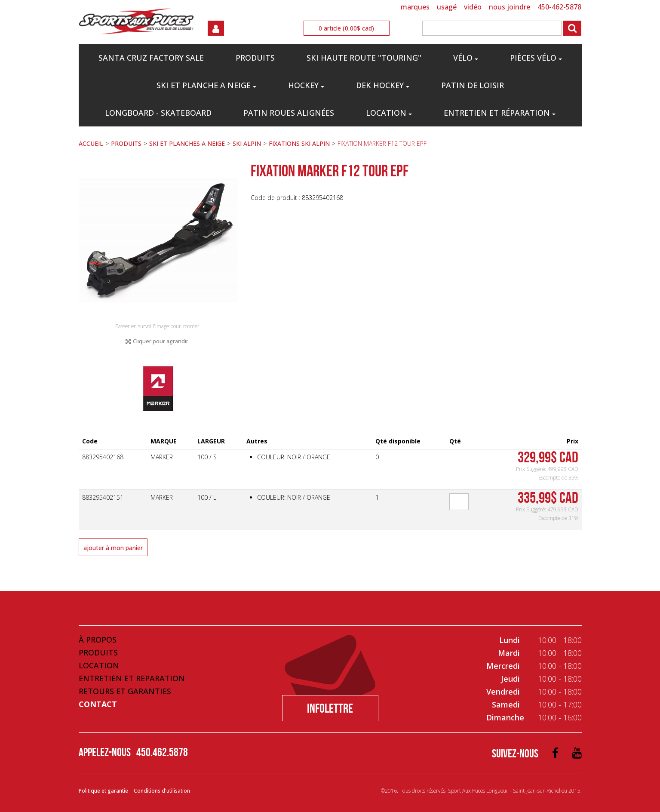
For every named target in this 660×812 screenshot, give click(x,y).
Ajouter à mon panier (113, 548)
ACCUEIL (91, 143)
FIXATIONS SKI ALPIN (299, 143)
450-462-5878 (559, 7)
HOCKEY (306, 85)
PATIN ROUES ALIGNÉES (289, 113)
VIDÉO (473, 7)
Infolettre (330, 708)
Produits (98, 652)
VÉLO (466, 58)
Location (389, 113)
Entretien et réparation (500, 113)
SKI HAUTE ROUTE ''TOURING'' (364, 58)
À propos (98, 640)
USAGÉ (447, 7)
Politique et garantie (103, 791)
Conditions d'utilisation (162, 791)
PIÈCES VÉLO (536, 58)
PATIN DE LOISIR (473, 85)
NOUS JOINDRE (510, 7)
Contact (98, 704)
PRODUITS (255, 58)
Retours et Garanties (125, 691)
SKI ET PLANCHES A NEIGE (187, 143)
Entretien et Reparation (132, 678)
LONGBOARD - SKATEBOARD (158, 113)
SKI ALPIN (247, 143)
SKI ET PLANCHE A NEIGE (206, 85)
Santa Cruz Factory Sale (151, 58)
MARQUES (415, 7)
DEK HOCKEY (383, 85)
